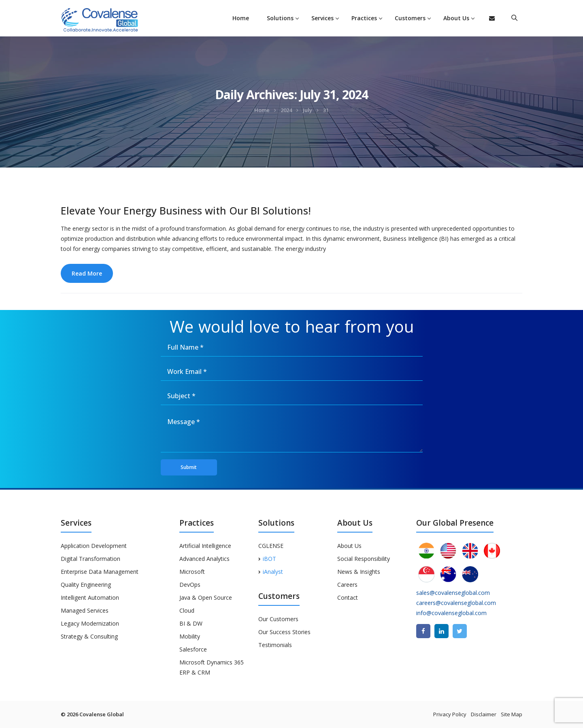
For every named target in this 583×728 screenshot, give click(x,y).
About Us (456, 18)
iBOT (267, 559)
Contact (348, 597)
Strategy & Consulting (89, 636)
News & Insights (359, 572)
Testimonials (275, 645)
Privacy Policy (450, 714)
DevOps (190, 585)
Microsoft (192, 572)
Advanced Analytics (204, 559)
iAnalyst (271, 572)
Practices (364, 18)
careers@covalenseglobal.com (456, 603)
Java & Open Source (206, 597)
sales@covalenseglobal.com (453, 593)
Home (241, 18)
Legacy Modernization (90, 623)
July (307, 110)
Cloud (187, 610)
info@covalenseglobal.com (451, 613)
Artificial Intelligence (205, 546)
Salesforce (193, 649)
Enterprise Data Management (100, 572)
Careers (347, 585)
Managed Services (85, 610)
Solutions (280, 18)
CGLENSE (271, 546)
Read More (87, 273)
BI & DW (191, 623)
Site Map (512, 714)
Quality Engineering (86, 585)
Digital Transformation (90, 559)
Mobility (190, 636)
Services (322, 18)
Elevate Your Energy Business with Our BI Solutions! (186, 210)
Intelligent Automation (90, 597)
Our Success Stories (284, 632)
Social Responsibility (364, 559)
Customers (410, 18)
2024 (286, 110)
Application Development (94, 546)
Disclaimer (484, 714)
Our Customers (278, 619)
